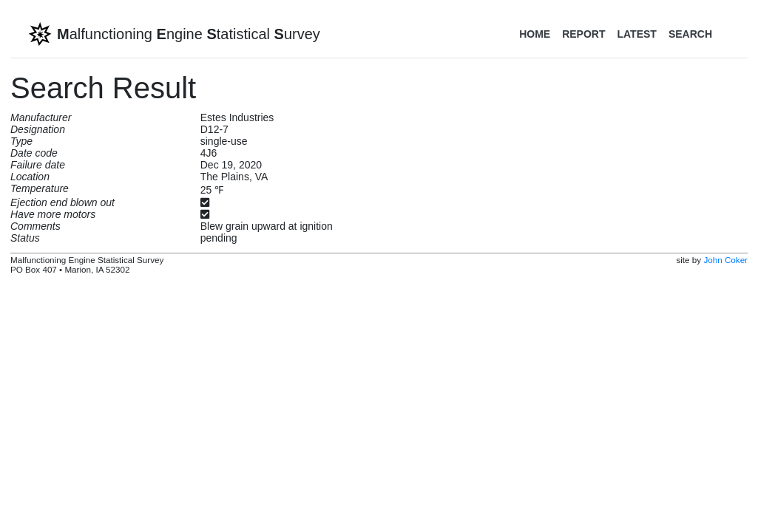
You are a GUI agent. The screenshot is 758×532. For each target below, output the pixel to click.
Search (690, 34)
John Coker (725, 260)
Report (583, 34)
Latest (636, 34)
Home (535, 34)
